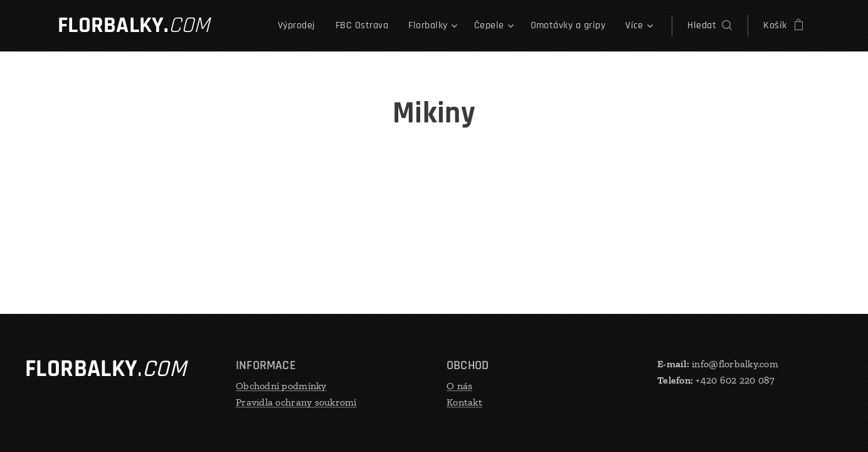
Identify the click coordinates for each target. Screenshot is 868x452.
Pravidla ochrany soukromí (296, 401)
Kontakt (464, 401)
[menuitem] (300, 26)
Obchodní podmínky (281, 386)
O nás (459, 386)
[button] (710, 26)
